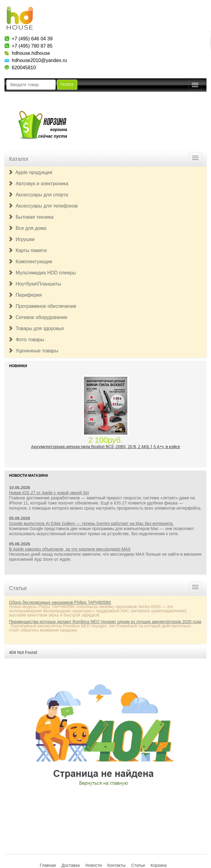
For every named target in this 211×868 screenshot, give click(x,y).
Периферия (25, 295)
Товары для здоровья (36, 328)
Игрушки (21, 239)
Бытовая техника (31, 217)
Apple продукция (30, 172)
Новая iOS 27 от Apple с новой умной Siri (49, 493)
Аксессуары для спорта (38, 195)
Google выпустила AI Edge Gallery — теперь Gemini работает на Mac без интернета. (91, 523)
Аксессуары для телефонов (43, 206)
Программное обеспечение (42, 306)
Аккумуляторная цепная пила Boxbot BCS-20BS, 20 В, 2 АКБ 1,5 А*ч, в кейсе (105, 446)
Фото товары (26, 340)
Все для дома (27, 228)
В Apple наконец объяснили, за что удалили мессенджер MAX (70, 549)
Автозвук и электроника (38, 184)
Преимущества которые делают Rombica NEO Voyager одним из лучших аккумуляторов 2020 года (105, 622)
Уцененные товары (33, 351)
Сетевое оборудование (38, 317)
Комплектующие (30, 262)
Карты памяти (27, 250)
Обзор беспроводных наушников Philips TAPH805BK (60, 602)
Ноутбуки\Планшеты (35, 284)
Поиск (67, 85)
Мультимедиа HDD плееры (42, 273)
